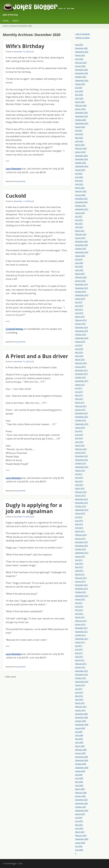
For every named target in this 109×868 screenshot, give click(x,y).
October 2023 (81, 120)
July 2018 (79, 345)
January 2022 (80, 195)
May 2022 (79, 181)
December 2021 (82, 199)
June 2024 (79, 91)
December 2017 (82, 370)
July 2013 (79, 560)
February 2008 (81, 793)
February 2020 (81, 277)
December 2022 (82, 156)
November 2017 (82, 374)
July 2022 (79, 174)
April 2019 (79, 313)
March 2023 (80, 145)
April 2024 (79, 98)
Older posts (9, 677)
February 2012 (81, 621)
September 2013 (82, 553)
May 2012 (79, 610)
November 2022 (82, 159)
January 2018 (80, 367)
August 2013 (80, 556)
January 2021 (80, 238)
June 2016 (79, 435)
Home (6, 21)
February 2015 (81, 492)
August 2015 (80, 471)
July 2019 (79, 302)
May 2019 (79, 310)
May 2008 (79, 782)
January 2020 (80, 281)
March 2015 (80, 488)
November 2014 (82, 503)
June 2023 (79, 134)
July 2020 (79, 259)
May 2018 (79, 352)
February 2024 (81, 105)
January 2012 (80, 624)
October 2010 (81, 678)
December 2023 (82, 113)
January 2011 (80, 667)
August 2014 (80, 513)
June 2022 (79, 177)
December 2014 (82, 499)
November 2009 (82, 717)
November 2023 (82, 116)
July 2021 (79, 216)
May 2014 (79, 524)
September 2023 (82, 123)
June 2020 (79, 263)
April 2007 (79, 828)
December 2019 (82, 284)
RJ (33, 52)
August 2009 (80, 728)
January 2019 (80, 324)
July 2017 (79, 388)
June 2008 (79, 778)
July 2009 (79, 732)
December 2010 (82, 671)
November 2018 (82, 331)
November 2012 (82, 589)
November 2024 (82, 73)
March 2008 (80, 789)
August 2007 (80, 814)
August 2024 (80, 84)
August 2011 (80, 642)
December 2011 (82, 628)
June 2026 (79, 45)
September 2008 (82, 768)
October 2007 (81, 807)
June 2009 (79, 735)
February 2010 (81, 707)
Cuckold (16, 196)
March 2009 (80, 746)
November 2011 (82, 632)
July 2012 (79, 603)
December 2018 (82, 327)
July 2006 (79, 846)
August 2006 (80, 843)
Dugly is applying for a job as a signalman (34, 508)
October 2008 (81, 764)
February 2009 (81, 750)
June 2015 (79, 478)
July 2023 (79, 131)
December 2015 (82, 456)
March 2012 (80, 617)
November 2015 (82, 460)
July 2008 (79, 775)
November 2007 (82, 803)
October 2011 (81, 635)
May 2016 (79, 438)
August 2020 (80, 256)
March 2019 (80, 317)
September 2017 (82, 381)
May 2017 (79, 395)
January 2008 (80, 796)
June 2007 (79, 821)
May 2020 (79, 266)
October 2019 (81, 292)
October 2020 (81, 249)
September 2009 (82, 725)
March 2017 (80, 403)
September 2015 (82, 467)
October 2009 (81, 721)
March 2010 (80, 703)
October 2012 (81, 592)
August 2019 (80, 299)
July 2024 (79, 88)
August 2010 (80, 685)
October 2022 (81, 163)
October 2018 (81, 335)
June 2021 (79, 220)
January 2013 (80, 581)
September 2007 (82, 811)
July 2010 (79, 689)
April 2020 (79, 270)
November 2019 (82, 288)
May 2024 (79, 95)
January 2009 (80, 753)
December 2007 (82, 800)
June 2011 (79, 649)
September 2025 (82, 52)
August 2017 (80, 385)
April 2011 (79, 657)
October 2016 (81, 420)
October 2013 (81, 549)
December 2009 (82, 714)
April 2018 (79, 356)
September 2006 (82, 839)
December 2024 (82, 70)
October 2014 (81, 506)
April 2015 (79, 485)
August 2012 (80, 599)
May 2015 (79, 481)
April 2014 (79, 528)
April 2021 (79, 227)
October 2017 (81, 377)
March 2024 (80, 102)
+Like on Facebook (83, 34)
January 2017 (80, 410)
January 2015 (80, 496)
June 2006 (79, 850)
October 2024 (81, 77)
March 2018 (80, 360)
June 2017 (79, 392)
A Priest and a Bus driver (37, 356)
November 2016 (82, 417)
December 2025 (82, 48)
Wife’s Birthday (25, 46)
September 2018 (82, 338)
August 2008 (80, 771)
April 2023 (79, 141)
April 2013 (79, 571)
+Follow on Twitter (83, 38)
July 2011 (79, 646)
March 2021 (80, 231)
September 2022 (82, 166)
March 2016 (80, 446)
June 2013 (79, 564)
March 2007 (80, 832)
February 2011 (81, 664)
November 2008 (82, 760)
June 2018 (79, 349)
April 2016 (79, 442)
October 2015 (81, 463)
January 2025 (80, 66)
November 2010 (82, 675)
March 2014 (80, 531)
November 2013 (82, 546)
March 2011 (80, 660)
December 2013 (82, 542)
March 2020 (80, 274)
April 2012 (79, 614)
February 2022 (81, 191)
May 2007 (79, 825)
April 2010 (79, 700)
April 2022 (79, 184)
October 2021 (81, 206)
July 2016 (79, 431)
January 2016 (80, 453)
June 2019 (79, 306)
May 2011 (79, 653)
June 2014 (79, 521)
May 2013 (79, 567)
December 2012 (82, 585)
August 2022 (80, 170)
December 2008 (82, 757)
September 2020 (82, 252)
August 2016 (80, 428)
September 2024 (82, 80)
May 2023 (79, 138)
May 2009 (79, 739)
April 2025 (79, 59)
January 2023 (80, 152)
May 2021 (79, 224)
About (16, 21)
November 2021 (82, 202)
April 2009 (79, 742)
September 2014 (82, 510)
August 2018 (80, 342)
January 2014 (80, 539)
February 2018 (81, 363)
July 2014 (79, 517)
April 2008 (79, 786)
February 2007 (81, 836)
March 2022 (80, 188)
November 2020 (82, 245)
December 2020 (82, 241)
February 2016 (81, 449)
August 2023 (80, 127)
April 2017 (79, 399)
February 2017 (81, 406)
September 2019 (82, 295)
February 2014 (81, 535)
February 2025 (81, 63)
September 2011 (82, 639)
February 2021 (81, 234)
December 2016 (82, 413)
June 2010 (79, 692)
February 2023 (81, 148)
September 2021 (82, 209)
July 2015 (79, 474)
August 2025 (80, 55)
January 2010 (80, 710)
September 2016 (82, 424)
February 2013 (81, 578)
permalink (21, 181)
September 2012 (82, 596)
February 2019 (81, 320)
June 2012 (79, 606)
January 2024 (80, 109)
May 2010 (79, 696)
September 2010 (82, 682)
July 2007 (79, 818)
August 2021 (80, 213)
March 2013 (80, 574)
